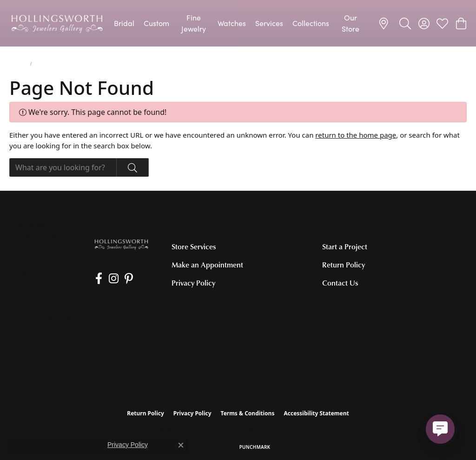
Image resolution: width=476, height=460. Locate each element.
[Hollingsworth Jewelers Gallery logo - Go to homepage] (57, 23)
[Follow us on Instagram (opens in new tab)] (110, 279)
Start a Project (345, 247)
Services (269, 23)
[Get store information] (40, 317)
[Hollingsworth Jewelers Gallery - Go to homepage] (121, 244)
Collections (311, 23)
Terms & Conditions (248, 413)
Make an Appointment (207, 265)
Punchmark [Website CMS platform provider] (255, 447)
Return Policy (344, 265)
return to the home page (356, 135)
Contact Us (340, 283)
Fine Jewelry (194, 23)
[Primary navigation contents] (238, 23)
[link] (385, 23)
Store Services (194, 247)
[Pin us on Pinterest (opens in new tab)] (124, 279)
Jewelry (18, 64)
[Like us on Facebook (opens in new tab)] (97, 279)
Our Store (350, 23)
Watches (232, 23)
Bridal (124, 23)
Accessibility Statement (316, 413)
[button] (405, 23)
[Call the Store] (36, 305)
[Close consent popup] (181, 445)
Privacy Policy (193, 283)
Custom (156, 23)
